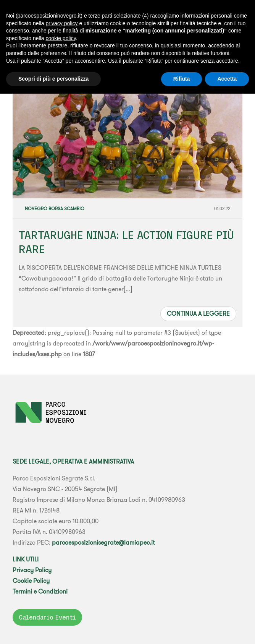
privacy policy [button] (62, 23)
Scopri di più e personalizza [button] (53, 79)
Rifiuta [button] (182, 79)
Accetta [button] (227, 79)
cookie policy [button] (61, 38)
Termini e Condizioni (40, 591)
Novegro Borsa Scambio (55, 208)
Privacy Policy (32, 570)
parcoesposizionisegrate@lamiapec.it (103, 542)
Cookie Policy (31, 581)
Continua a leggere (198, 313)
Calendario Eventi (47, 617)
